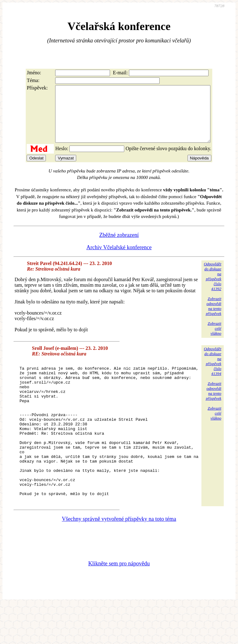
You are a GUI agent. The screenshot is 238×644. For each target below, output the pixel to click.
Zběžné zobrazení (119, 246)
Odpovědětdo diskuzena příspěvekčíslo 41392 (213, 287)
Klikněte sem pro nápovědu (119, 603)
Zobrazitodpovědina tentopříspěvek (214, 317)
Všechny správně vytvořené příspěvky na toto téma (119, 558)
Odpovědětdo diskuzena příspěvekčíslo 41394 (213, 372)
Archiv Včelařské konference (119, 259)
